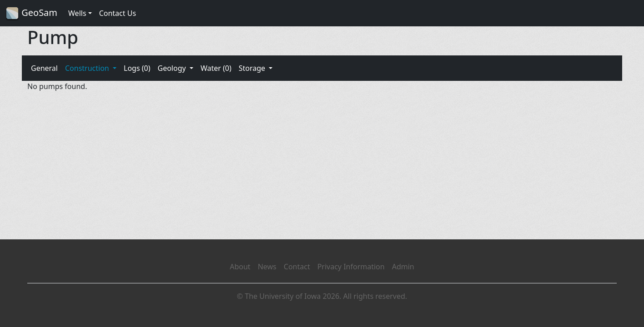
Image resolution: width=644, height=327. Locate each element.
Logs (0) (137, 68)
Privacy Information (351, 267)
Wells (77, 13)
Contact (297, 267)
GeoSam (31, 13)
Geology (172, 68)
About (240, 267)
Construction (88, 68)
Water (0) (216, 68)
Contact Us (118, 13)
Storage (253, 68)
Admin (403, 267)
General (44, 68)
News (267, 267)
